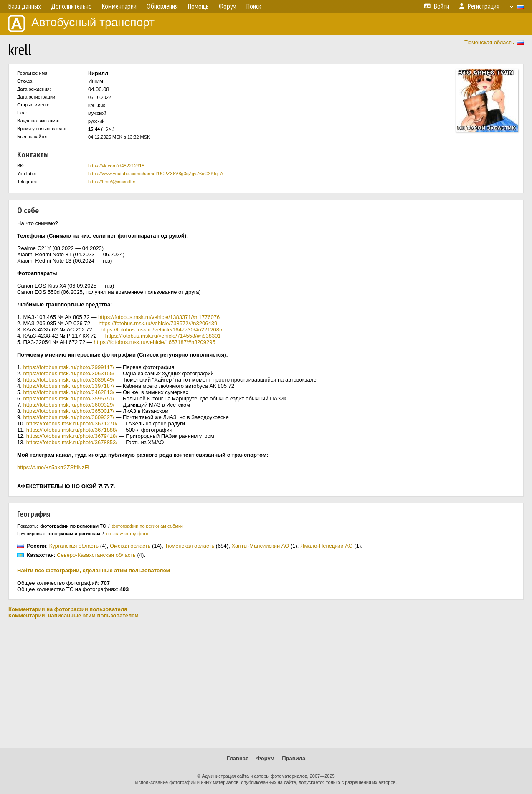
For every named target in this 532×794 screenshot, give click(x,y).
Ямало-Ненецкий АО (327, 546)
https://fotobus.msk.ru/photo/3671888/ (72, 430)
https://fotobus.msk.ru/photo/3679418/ (72, 436)
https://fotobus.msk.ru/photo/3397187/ (68, 386)
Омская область (130, 546)
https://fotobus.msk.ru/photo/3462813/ (68, 392)
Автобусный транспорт (81, 24)
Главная (238, 758)
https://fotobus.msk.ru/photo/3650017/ (68, 411)
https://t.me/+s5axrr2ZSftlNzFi (53, 467)
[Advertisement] (266, 683)
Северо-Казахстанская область (96, 555)
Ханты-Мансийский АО (260, 546)
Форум (265, 758)
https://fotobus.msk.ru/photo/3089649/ (68, 380)
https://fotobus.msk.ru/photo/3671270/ (72, 424)
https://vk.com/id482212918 (116, 166)
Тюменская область (489, 42)
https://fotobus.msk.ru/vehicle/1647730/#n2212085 (161, 330)
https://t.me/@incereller (112, 182)
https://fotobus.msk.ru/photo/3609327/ (68, 417)
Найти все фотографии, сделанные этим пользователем (94, 570)
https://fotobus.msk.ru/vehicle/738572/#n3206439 (158, 323)
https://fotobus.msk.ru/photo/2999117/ (68, 367)
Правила (294, 758)
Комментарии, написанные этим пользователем (73, 616)
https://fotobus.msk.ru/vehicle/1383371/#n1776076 (159, 317)
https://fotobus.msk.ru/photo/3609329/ (68, 405)
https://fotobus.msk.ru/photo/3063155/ (68, 373)
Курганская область (74, 546)
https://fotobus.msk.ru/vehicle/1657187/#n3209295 (154, 342)
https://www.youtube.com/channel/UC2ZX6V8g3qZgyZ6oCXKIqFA (156, 174)
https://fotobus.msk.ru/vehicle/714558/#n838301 (163, 336)
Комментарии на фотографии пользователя (68, 609)
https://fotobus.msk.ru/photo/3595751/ (68, 398)
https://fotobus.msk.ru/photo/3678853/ (72, 442)
